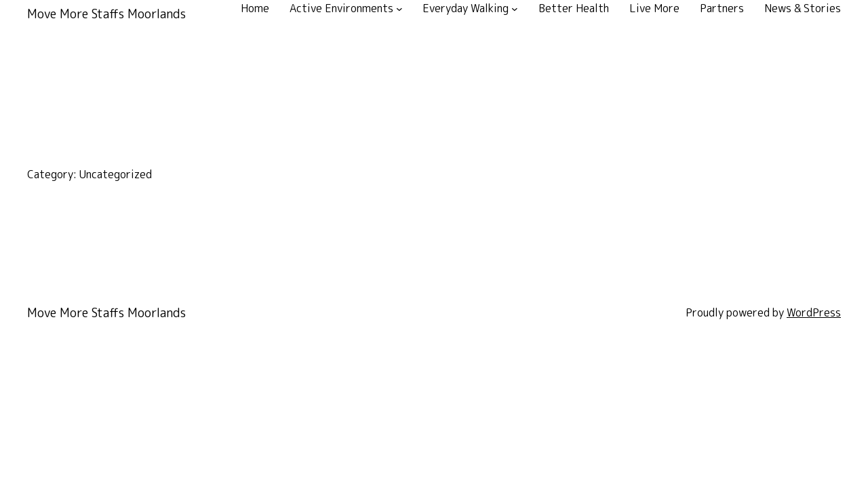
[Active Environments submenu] (399, 9)
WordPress (814, 312)
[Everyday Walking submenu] (515, 9)
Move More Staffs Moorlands (106, 14)
